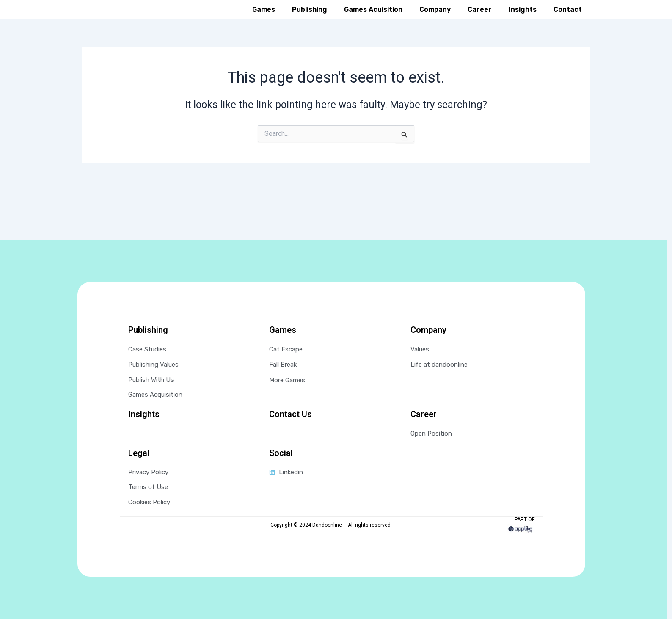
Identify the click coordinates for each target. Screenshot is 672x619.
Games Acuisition (373, 22)
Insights (523, 22)
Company (435, 22)
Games (264, 22)
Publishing (310, 22)
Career (480, 22)
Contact (568, 22)
